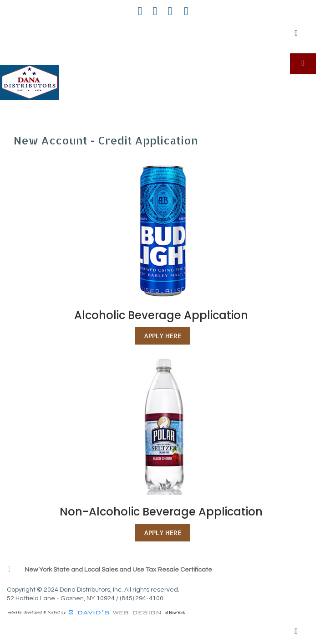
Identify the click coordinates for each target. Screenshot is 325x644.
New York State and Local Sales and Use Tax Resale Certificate (118, 570)
